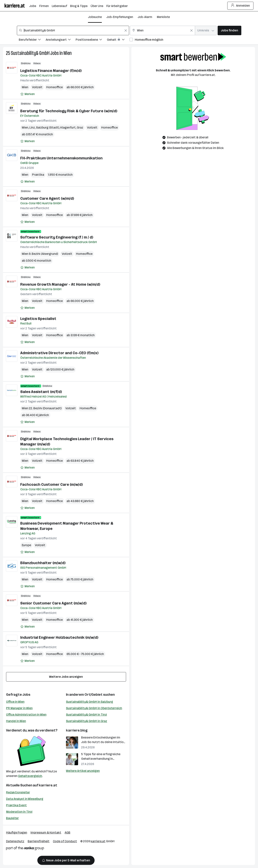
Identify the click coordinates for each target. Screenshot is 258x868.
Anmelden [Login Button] (240, 6)
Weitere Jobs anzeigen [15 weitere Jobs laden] (66, 677)
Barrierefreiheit (39, 841)
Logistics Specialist (38, 319)
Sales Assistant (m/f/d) (41, 392)
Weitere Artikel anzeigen (83, 771)
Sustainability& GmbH (30, 53)
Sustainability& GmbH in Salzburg (89, 702)
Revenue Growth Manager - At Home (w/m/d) (60, 284)
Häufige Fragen (17, 833)
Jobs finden (229, 30)
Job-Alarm (145, 17)
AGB (67, 833)
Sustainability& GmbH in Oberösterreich (94, 708)
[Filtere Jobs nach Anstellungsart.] (61, 40)
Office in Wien (15, 702)
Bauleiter (12, 818)
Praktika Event (16, 805)
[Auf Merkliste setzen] (27, 94)
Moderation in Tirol (19, 812)
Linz (32, 128)
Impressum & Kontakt (46, 833)
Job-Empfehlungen (120, 17)
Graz (80, 128)
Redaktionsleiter (18, 792)
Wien (68, 53)
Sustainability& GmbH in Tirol (86, 715)
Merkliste (163, 17)
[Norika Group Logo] (25, 849)
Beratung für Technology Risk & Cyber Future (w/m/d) (69, 111)
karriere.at (48, 785)
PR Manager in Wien (19, 708)
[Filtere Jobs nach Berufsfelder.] (32, 40)
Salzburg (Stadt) (48, 128)
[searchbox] (73, 30)
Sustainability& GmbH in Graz (87, 721)
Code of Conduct (65, 841)
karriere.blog (77, 730)
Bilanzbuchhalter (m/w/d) (43, 563)
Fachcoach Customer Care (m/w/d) (51, 484)
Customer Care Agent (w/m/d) (47, 198)
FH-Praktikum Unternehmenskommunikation (61, 158)
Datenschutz (15, 841)
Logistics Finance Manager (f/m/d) (51, 71)
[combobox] (73, 30)
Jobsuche (95, 17)
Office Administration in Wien (26, 715)
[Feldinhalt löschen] (126, 30)
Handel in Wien (16, 721)
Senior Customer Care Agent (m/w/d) (53, 603)
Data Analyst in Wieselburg (25, 799)
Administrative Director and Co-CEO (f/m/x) (59, 353)
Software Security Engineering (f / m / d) (57, 237)
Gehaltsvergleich (30, 776)
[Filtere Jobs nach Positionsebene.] (91, 40)
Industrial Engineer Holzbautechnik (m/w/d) (59, 637)
